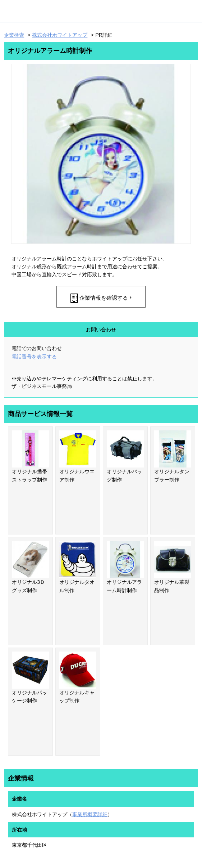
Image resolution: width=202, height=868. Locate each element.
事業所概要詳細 (90, 814)
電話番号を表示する (34, 357)
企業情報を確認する (104, 298)
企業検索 (14, 35)
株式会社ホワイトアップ (60, 35)
